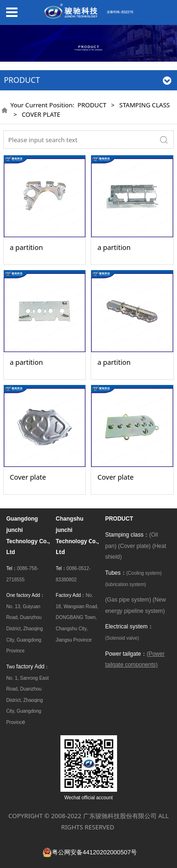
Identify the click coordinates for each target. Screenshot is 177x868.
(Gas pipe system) (128, 600)
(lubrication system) (126, 584)
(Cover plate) (134, 546)
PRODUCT (92, 105)
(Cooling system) (144, 573)
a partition (26, 247)
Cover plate (28, 477)
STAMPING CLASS (145, 105)
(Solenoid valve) (122, 638)
